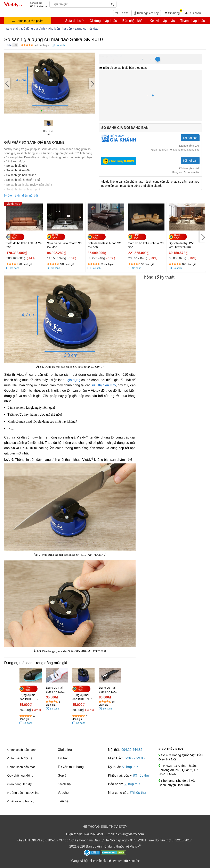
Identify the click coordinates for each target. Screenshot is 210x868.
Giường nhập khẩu (103, 21)
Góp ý (62, 775)
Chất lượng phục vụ (21, 801)
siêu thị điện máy (103, 385)
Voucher (64, 793)
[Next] (92, 84)
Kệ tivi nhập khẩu (162, 21)
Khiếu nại (64, 784)
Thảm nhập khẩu (193, 21)
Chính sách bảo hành (22, 750)
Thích (7, 45)
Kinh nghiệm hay (146, 13)
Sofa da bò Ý (75, 21)
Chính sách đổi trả (20, 758)
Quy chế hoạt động (20, 775)
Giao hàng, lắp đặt (20, 784)
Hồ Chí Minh (118, 56)
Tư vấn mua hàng (71, 767)
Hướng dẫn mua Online (23, 793)
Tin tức (122, 13)
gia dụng (74, 380)
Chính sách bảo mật (21, 767)
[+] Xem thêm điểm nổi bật (21, 196)
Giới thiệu (65, 750)
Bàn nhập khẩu (133, 21)
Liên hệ (63, 801)
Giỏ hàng (173, 12)
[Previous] (7, 84)
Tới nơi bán (190, 138)
